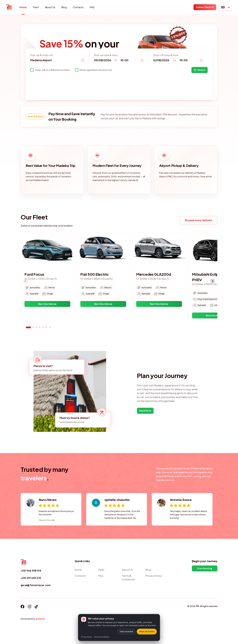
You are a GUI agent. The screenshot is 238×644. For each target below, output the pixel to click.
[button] (225, 7)
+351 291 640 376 (31, 578)
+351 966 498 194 (31, 571)
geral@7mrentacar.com (36, 585)
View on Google (47, 520)
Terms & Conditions (102, 637)
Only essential (126, 631)
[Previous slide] (25, 281)
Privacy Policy (86, 637)
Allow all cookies (147, 631)
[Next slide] (212, 281)
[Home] (9, 7)
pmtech (40, 619)
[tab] (28, 327)
